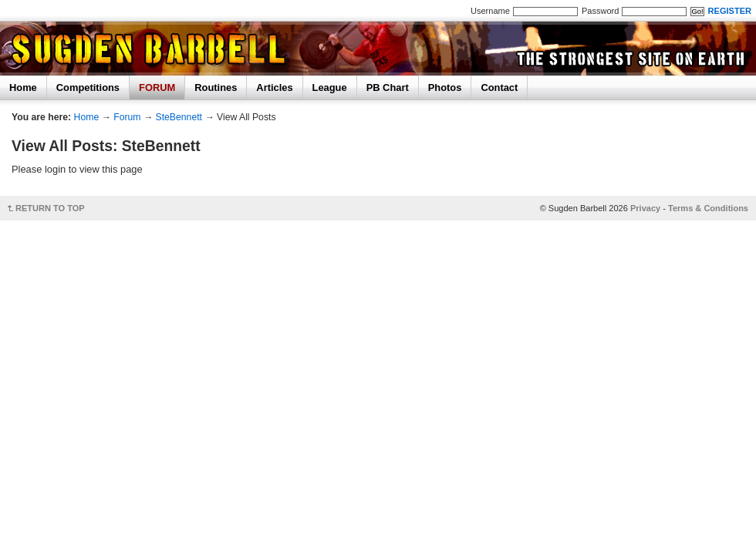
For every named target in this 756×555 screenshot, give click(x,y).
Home (23, 87)
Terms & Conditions (708, 208)
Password (600, 11)
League (330, 87)
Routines (216, 87)
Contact (499, 87)
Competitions (88, 87)
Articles (274, 87)
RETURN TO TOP (50, 208)
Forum (127, 117)
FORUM (157, 87)
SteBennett (179, 117)
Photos (445, 87)
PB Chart (388, 87)
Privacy (645, 208)
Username (490, 11)
